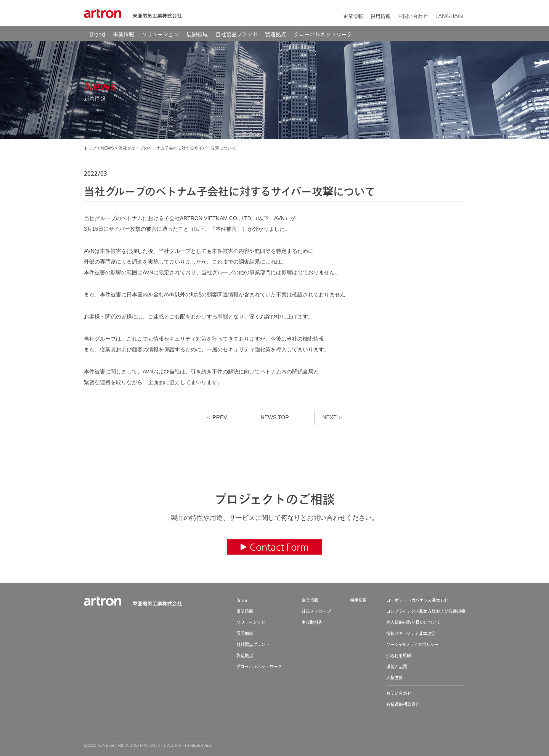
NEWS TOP (274, 417)
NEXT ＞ (333, 417)
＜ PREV (217, 417)
